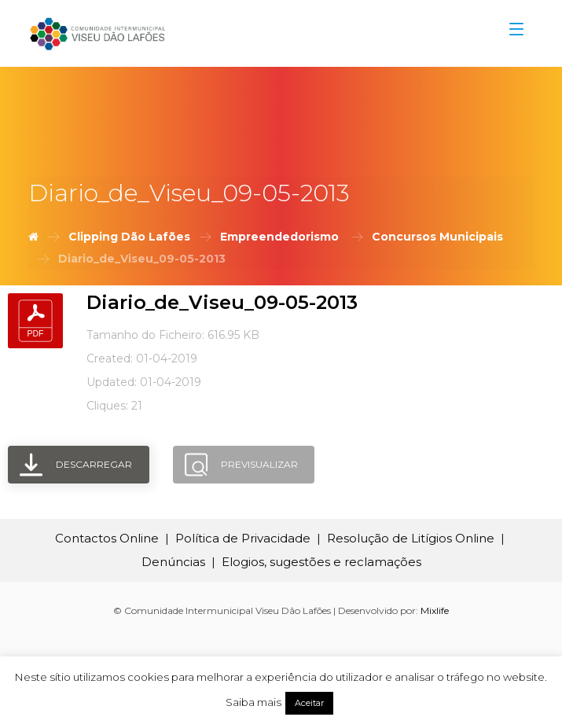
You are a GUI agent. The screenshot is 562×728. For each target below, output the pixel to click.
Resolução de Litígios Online (411, 538)
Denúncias (173, 562)
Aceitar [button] (309, 703)
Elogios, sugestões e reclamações (321, 562)
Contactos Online (107, 538)
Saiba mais (253, 702)
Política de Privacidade (243, 538)
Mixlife (435, 610)
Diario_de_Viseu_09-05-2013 (222, 302)
